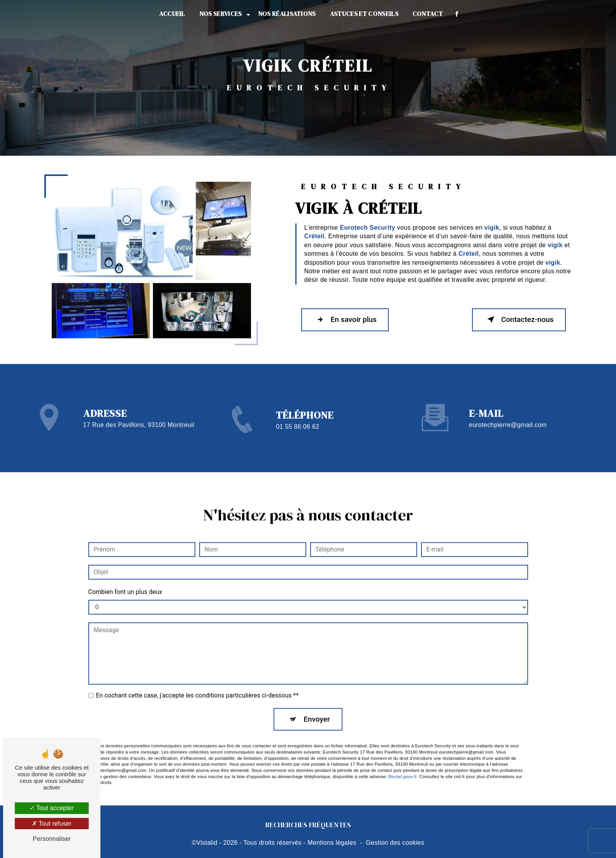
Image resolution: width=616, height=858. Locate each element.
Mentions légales (332, 843)
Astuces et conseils (364, 14)
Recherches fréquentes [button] (308, 825)
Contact (428, 14)
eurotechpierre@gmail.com (508, 416)
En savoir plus (346, 320)
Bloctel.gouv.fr (403, 767)
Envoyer (317, 710)
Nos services (221, 14)
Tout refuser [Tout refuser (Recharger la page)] (52, 824)
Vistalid (207, 843)
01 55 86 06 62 (297, 436)
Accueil (172, 14)
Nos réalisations (287, 14)
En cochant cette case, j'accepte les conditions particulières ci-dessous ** (197, 686)
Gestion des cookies (395, 843)
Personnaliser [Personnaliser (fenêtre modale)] (52, 839)
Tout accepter (52, 808)
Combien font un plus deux (125, 583)
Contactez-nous (518, 320)
